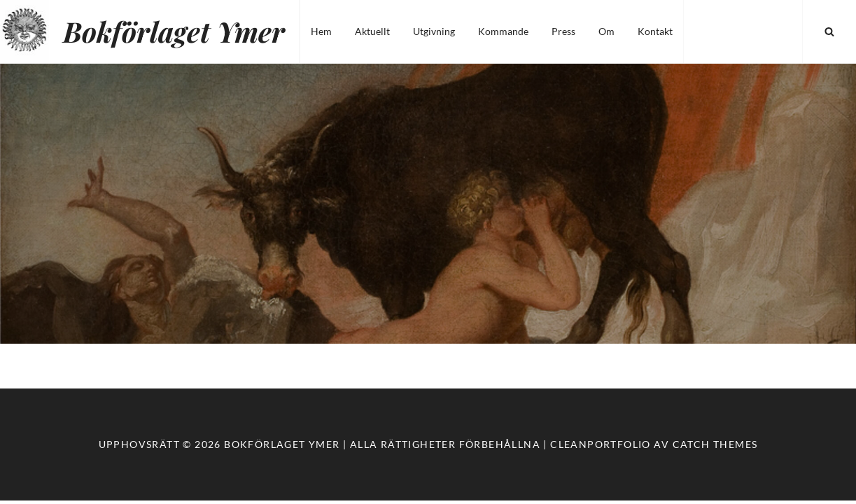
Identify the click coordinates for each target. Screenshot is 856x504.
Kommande (503, 31)
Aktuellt (372, 31)
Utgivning (434, 31)
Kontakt (655, 31)
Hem (321, 31)
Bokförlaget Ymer (174, 31)
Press (563, 31)
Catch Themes (715, 444)
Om (606, 31)
